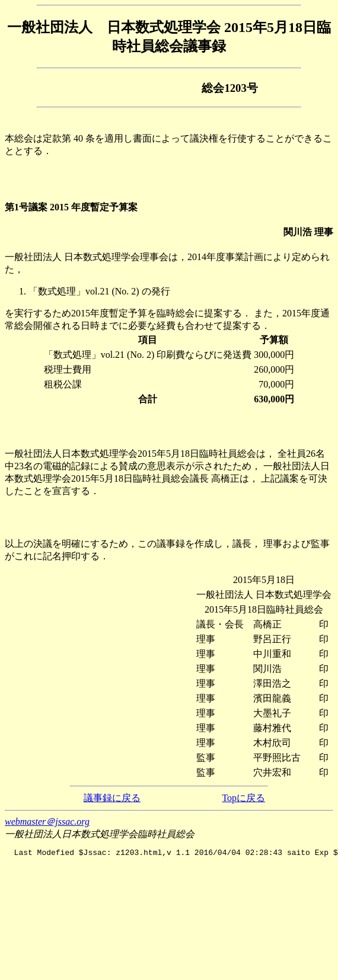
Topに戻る (243, 798)
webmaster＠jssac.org (47, 822)
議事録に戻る (112, 798)
